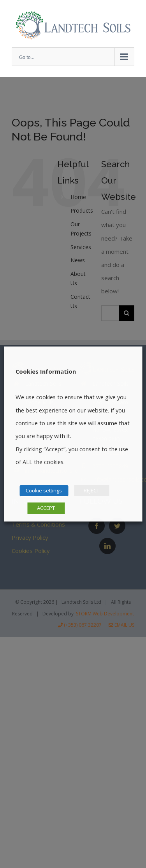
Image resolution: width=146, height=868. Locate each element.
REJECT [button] (91, 490)
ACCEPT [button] (46, 508)
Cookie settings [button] (44, 490)
